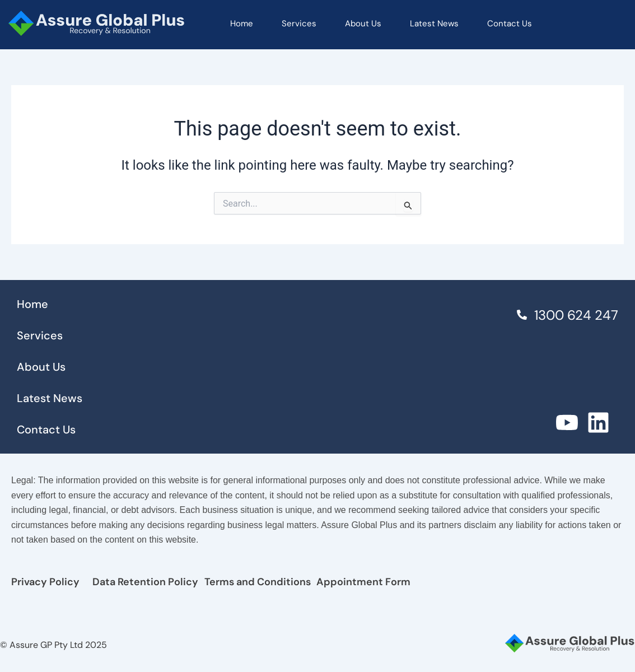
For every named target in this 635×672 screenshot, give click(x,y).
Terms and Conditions (258, 582)
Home (242, 24)
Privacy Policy (45, 582)
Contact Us (510, 24)
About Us (363, 24)
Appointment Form (363, 582)
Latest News (434, 24)
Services (299, 24)
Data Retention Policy (145, 582)
